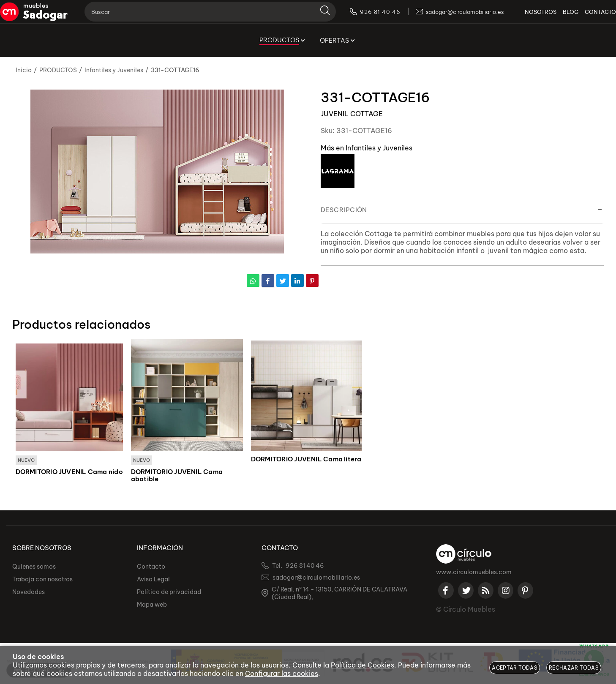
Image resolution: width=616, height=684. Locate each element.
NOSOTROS (528, 17)
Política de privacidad (169, 592)
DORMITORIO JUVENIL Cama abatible (177, 476)
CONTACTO (588, 17)
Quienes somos (34, 567)
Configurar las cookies (282, 673)
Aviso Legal (153, 580)
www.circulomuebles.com (474, 572)
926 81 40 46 (305, 566)
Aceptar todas (515, 668)
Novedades (29, 592)
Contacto (151, 567)
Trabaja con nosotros (42, 580)
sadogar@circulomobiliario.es (316, 578)
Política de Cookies (363, 665)
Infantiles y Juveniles (379, 148)
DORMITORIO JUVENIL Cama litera (306, 459)
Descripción (344, 210)
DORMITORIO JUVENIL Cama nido (69, 472)
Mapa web (152, 605)
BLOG (558, 17)
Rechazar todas (574, 668)
